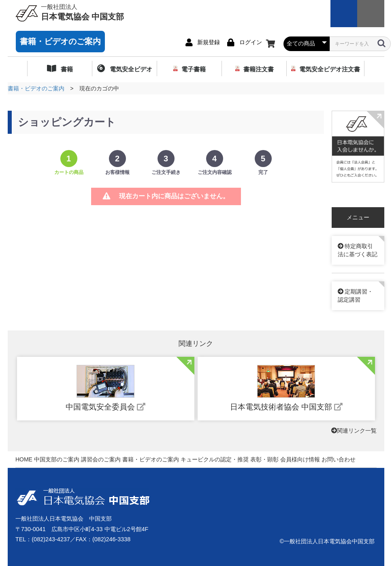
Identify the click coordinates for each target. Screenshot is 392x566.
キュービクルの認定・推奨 (215, 459)
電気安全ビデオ (130, 69)
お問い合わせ (339, 459)
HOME (24, 459)
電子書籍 (194, 69)
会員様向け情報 (300, 459)
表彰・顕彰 (264, 459)
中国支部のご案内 (57, 459)
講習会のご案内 (101, 459)
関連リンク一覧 (354, 431)
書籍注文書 (259, 69)
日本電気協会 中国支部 (83, 12)
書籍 (66, 69)
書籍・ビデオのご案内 (60, 41)
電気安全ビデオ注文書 (330, 69)
